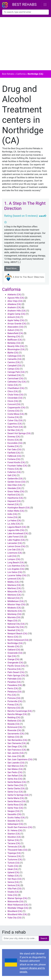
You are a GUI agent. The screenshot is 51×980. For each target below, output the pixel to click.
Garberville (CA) (15, 479)
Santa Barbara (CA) (17, 782)
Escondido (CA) (15, 443)
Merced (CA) (14, 598)
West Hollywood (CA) (18, 905)
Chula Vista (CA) (15, 395)
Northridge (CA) (15, 643)
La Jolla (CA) (14, 524)
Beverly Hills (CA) (16, 346)
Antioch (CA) (14, 317)
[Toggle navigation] (45, 5)
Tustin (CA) (13, 866)
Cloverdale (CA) (15, 398)
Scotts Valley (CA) (16, 818)
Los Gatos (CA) (15, 572)
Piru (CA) (12, 695)
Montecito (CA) (15, 611)
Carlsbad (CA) (14, 375)
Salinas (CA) (13, 737)
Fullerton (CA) (14, 472)
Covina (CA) (13, 417)
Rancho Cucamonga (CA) (20, 711)
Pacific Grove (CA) (16, 666)
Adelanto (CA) (14, 295)
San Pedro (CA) (15, 772)
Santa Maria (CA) (16, 798)
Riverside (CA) (14, 730)
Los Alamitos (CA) (16, 566)
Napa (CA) (13, 621)
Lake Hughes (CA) (16, 540)
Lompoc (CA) (14, 559)
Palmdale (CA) (14, 679)
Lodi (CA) (12, 556)
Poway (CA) (13, 705)
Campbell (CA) (14, 366)
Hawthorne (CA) (15, 498)
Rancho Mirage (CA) (17, 714)
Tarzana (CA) (14, 843)
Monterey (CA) (14, 614)
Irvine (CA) (13, 517)
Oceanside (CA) (15, 653)
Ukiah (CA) (13, 869)
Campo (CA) (13, 369)
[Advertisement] (26, 44)
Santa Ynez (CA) (15, 808)
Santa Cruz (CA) (15, 792)
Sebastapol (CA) (15, 824)
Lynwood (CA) (14, 579)
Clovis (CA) (13, 401)
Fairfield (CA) (14, 453)
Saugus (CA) (14, 811)
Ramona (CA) (14, 708)
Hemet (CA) (13, 504)
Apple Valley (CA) (16, 320)
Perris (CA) (13, 688)
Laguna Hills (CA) (16, 530)
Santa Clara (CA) (16, 785)
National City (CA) (16, 624)
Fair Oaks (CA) (14, 450)
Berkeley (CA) (14, 343)
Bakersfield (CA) (15, 333)
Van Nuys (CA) (14, 879)
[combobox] (26, 12)
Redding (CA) (14, 717)
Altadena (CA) (14, 304)
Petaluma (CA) (15, 692)
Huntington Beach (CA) (19, 508)
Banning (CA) (14, 337)
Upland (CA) (13, 872)
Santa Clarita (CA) (16, 789)
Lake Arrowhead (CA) (18, 533)
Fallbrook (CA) (14, 456)
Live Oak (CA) (14, 550)
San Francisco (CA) (17, 750)
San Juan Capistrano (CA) (20, 759)
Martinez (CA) (14, 588)
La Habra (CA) (14, 521)
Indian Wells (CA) (16, 511)
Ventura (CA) (14, 885)
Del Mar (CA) (14, 430)
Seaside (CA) (14, 821)
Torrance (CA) (14, 856)
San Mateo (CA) (15, 769)
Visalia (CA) (13, 892)
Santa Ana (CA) (15, 779)
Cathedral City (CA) (17, 382)
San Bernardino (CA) (17, 740)
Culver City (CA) (15, 420)
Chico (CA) (13, 391)
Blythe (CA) (13, 353)
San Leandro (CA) (16, 763)
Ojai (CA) (12, 656)
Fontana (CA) (14, 459)
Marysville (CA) (15, 592)
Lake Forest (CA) (16, 537)
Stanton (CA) (14, 834)
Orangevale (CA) (15, 663)
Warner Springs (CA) (17, 898)
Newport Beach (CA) (17, 634)
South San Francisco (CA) (20, 827)
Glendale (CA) (14, 488)
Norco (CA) (13, 637)
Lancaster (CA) (15, 543)
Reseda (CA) (14, 724)
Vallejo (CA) (13, 876)
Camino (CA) (14, 362)
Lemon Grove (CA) (16, 546)
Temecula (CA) (15, 847)
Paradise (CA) (14, 682)
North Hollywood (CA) (18, 640)
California (21, 74)
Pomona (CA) (14, 698)
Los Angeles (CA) (16, 569)
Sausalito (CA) (14, 814)
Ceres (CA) (13, 385)
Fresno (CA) (13, 469)
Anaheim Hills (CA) (17, 311)
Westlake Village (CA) (18, 908)
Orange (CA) (13, 659)
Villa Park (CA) (14, 889)
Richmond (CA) (15, 727)
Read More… (12, 268)
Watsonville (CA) (16, 902)
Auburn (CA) (13, 330)
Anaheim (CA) (14, 307)
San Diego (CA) (15, 747)
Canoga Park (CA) (16, 372)
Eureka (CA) (13, 446)
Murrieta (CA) (14, 617)
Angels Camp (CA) (16, 314)
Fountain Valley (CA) (17, 466)
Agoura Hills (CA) (16, 298)
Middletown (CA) (16, 601)
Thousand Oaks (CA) (17, 850)
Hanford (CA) (14, 495)
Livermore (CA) (15, 553)
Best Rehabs (24, 5)
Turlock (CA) (13, 863)
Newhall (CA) (14, 630)
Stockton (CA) (14, 837)
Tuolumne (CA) (15, 860)
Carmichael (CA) (15, 378)
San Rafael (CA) (15, 776)
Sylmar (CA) (13, 840)
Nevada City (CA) (16, 627)
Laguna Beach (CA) (17, 527)
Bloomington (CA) (16, 349)
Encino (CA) (13, 440)
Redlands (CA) (14, 721)
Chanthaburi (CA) (16, 388)
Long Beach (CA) (16, 563)
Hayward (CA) (14, 501)
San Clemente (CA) (17, 743)
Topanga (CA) (14, 853)
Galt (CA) (12, 475)
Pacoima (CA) (14, 669)
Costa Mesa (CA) (16, 414)
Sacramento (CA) (16, 734)
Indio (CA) (12, 514)
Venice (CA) (13, 882)
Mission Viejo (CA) (16, 604)
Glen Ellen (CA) (15, 485)
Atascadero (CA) (15, 327)
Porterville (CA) (15, 701)
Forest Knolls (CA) (16, 462)
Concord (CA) (14, 404)
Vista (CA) (12, 895)
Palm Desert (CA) (16, 672)
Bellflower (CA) (15, 340)
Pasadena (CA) (15, 685)
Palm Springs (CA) (16, 676)
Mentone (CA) (14, 595)
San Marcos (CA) (16, 766)
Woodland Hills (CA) (17, 914)
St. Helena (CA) (15, 830)
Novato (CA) (13, 646)
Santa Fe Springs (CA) (18, 795)
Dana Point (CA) (15, 427)
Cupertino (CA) (15, 424)
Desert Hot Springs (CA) (19, 433)
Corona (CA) (13, 411)
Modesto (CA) (14, 608)
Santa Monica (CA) (17, 801)
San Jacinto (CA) (16, 753)
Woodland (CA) (15, 911)
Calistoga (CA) (14, 356)
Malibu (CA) (13, 582)
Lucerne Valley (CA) (17, 575)
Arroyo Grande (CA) (17, 324)
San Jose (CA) (14, 756)
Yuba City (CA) (14, 918)
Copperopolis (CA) (16, 408)
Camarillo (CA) (15, 359)
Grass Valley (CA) (16, 491)
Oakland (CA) (14, 650)
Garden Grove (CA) (16, 482)
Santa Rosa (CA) (15, 805)
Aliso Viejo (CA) (15, 301)
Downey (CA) (14, 437)
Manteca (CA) (14, 585)
